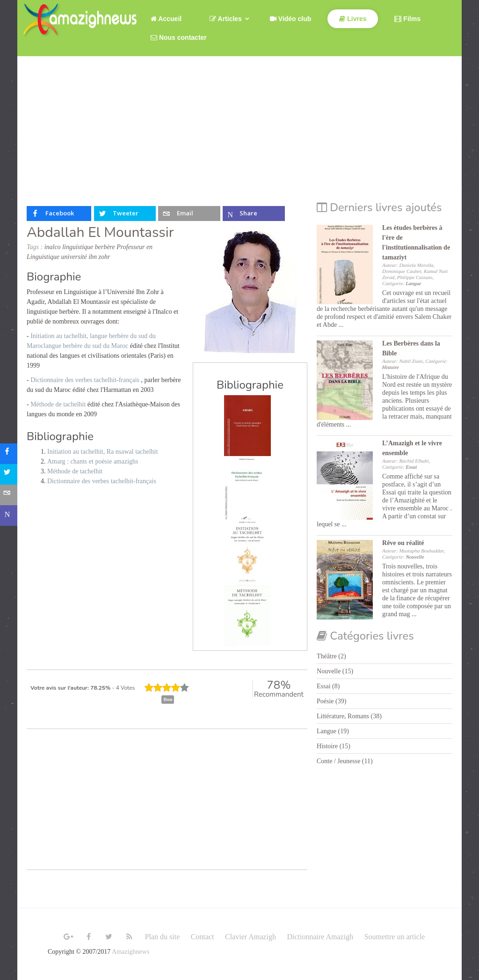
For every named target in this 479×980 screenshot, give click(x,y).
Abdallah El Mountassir (100, 232)
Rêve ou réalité (403, 543)
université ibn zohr (86, 257)
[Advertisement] (239, 126)
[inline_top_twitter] (125, 214)
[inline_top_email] (189, 214)
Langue (413, 283)
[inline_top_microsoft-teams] (254, 214)
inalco (53, 247)
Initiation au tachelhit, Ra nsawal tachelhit (102, 452)
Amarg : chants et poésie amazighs (93, 461)
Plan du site (163, 937)
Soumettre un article (395, 937)
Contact (203, 937)
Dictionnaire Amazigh (320, 937)
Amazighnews (131, 952)
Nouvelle (415, 557)
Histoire (391, 367)
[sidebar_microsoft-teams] (10, 516)
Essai (411, 467)
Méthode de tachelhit (59, 404)
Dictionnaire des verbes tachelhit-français (85, 380)
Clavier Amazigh (250, 937)
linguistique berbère (89, 247)
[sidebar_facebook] (10, 454)
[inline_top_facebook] (59, 214)
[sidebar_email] (10, 495)
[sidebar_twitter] (10, 474)
